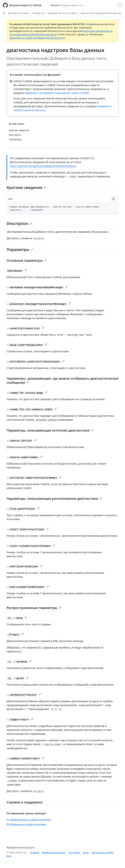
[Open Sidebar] (4, 13)
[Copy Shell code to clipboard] (114, 199)
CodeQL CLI (38, 13)
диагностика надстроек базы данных (101, 13)
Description (19, 223)
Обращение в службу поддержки (26, 824)
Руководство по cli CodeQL (63, 13)
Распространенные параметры (34, 608)
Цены (86, 852)
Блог (9, 856)
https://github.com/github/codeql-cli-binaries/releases (43, 166)
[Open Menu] (120, 5)
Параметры (20, 249)
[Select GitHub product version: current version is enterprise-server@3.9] (68, 5)
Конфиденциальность (54, 852)
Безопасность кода (18, 13)
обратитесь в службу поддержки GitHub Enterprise (37, 38)
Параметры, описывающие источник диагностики (50, 430)
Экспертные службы (103, 852)
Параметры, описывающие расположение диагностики (54, 499)
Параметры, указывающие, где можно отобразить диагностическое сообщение (62, 380)
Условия (35, 852)
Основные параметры (27, 260)
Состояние (74, 852)
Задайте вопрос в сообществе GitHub (29, 820)
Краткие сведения (26, 187)
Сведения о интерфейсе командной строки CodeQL (57, 93)
